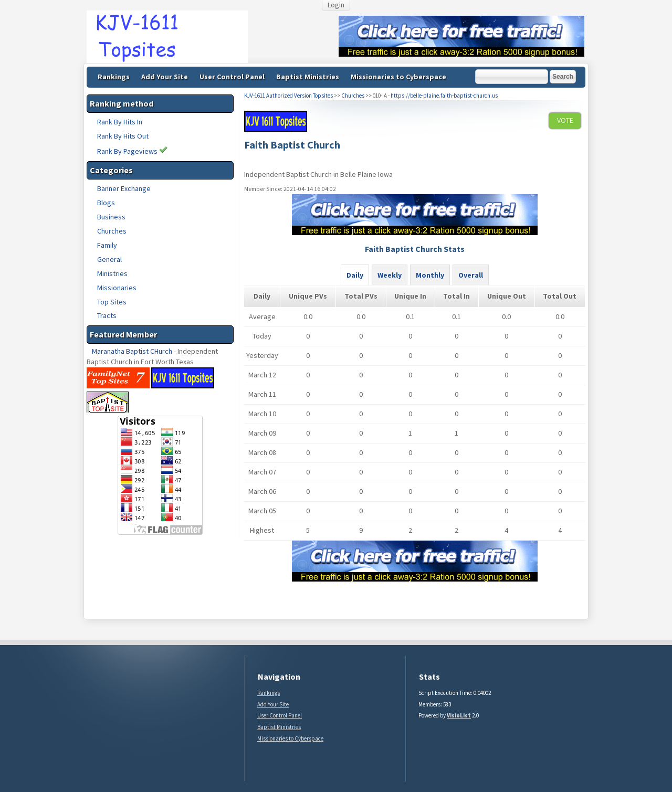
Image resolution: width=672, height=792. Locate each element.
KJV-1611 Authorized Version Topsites (288, 96)
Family (107, 245)
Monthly (430, 275)
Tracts (107, 315)
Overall (471, 275)
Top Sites (112, 302)
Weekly (390, 275)
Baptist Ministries (308, 77)
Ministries (112, 273)
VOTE (565, 120)
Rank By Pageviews (132, 151)
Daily (355, 275)
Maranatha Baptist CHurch (132, 351)
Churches (112, 231)
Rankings (114, 77)
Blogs (106, 203)
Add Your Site (165, 77)
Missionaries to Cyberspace (398, 77)
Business (111, 217)
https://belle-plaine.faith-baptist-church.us (444, 96)
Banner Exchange (124, 188)
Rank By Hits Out (123, 136)
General (109, 259)
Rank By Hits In (120, 122)
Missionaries (117, 288)
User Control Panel (232, 77)
